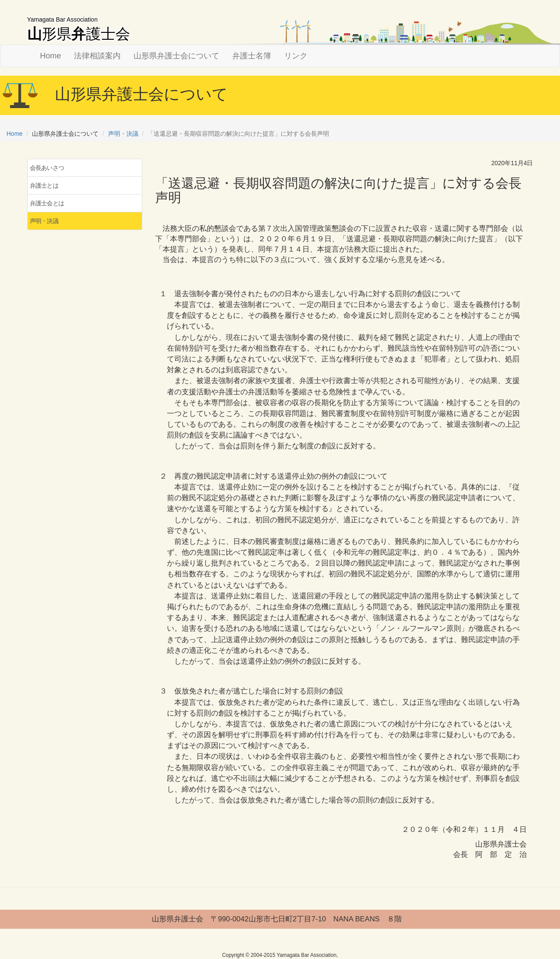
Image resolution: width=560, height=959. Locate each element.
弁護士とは (44, 185)
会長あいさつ (47, 168)
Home (51, 56)
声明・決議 (123, 134)
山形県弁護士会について (176, 56)
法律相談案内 (97, 56)
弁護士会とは (47, 203)
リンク (296, 56)
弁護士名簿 (252, 56)
